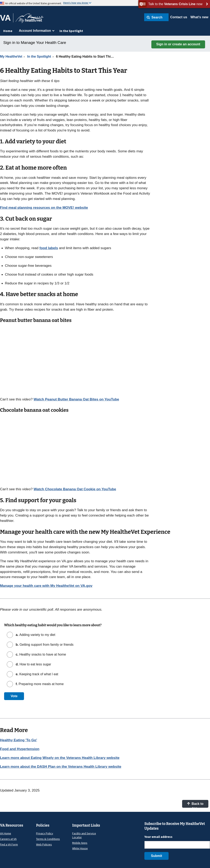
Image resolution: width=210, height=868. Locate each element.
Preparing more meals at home (39, 684)
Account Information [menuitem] (35, 31)
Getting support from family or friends (44, 645)
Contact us (179, 17)
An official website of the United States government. (33, 3)
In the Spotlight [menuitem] (71, 31)
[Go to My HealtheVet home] (30, 20)
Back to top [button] (195, 805)
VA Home (6, 833)
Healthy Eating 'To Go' (19, 740)
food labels (49, 248)
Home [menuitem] (8, 31)
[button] (156, 17)
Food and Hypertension (20, 749)
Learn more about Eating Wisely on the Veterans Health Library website (60, 758)
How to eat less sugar (33, 664)
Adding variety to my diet (35, 635)
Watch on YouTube (76, 399)
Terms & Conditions (48, 839)
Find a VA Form (9, 844)
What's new (199, 17)
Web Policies (44, 844)
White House (80, 848)
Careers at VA (8, 839)
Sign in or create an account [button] (178, 44)
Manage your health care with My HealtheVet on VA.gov (46, 586)
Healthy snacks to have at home (40, 654)
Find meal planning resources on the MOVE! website (44, 208)
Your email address (158, 837)
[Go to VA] (7, 18)
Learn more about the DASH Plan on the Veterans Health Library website (61, 766)
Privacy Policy (45, 833)
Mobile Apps (80, 843)
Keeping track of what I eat (37, 674)
